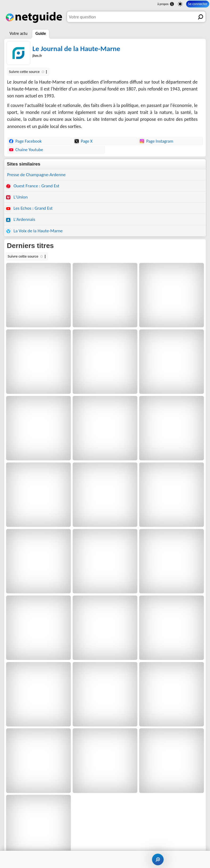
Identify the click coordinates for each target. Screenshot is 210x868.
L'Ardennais (20, 219)
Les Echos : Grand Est (29, 208)
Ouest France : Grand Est (33, 186)
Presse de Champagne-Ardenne (36, 175)
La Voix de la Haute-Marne (34, 231)
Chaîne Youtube (26, 150)
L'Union (17, 197)
